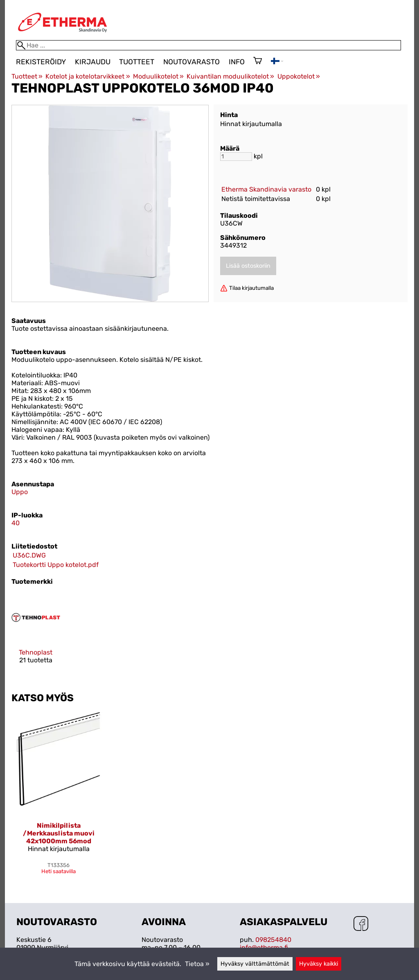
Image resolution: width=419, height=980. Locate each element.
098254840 (273, 940)
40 (16, 523)
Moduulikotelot (158, 76)
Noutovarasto (191, 62)
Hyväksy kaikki (319, 964)
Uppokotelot (299, 76)
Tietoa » (197, 964)
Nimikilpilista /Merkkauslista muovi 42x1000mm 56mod (59, 833)
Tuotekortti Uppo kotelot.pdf (56, 565)
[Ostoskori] (258, 61)
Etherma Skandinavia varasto (266, 189)
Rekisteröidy (41, 62)
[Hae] (208, 45)
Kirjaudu (93, 62)
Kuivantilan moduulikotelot (230, 76)
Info (237, 62)
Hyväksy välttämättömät (255, 964)
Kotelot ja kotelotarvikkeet (88, 76)
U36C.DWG (29, 555)
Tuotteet (137, 62)
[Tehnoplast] (36, 636)
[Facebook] (361, 924)
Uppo (20, 492)
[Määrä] (236, 157)
